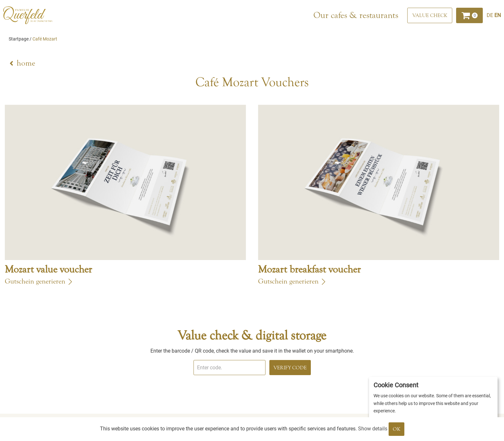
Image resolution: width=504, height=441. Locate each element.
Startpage (19, 39)
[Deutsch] (491, 15)
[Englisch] (498, 15)
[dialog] (433, 406)
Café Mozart (45, 39)
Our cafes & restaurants (356, 15)
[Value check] (430, 15)
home (26, 63)
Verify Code (290, 368)
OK (396, 429)
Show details (373, 429)
